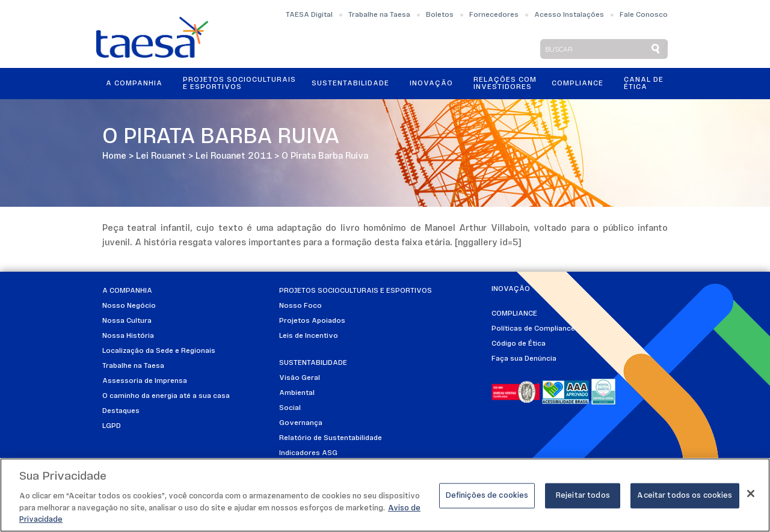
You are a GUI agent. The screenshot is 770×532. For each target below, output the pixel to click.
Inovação (431, 84)
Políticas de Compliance (533, 329)
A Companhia (134, 84)
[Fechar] (751, 494)
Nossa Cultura (127, 321)
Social (290, 408)
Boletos (440, 15)
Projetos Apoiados (312, 321)
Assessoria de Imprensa (145, 381)
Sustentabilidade (350, 84)
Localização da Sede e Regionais (159, 351)
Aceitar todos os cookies (685, 496)
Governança (301, 423)
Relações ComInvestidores (505, 84)
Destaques (121, 411)
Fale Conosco (644, 15)
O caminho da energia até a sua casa (166, 396)
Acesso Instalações (569, 15)
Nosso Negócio (129, 306)
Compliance (577, 84)
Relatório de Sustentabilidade (331, 438)
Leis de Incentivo (309, 336)
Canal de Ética (644, 84)
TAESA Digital (309, 15)
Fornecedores (494, 15)
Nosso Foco (300, 306)
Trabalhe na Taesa (379, 15)
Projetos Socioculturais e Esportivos (239, 84)
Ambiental (297, 393)
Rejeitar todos (583, 496)
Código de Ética (519, 344)
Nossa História (128, 336)
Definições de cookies (487, 496)
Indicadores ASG (308, 453)
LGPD (112, 426)
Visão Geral (300, 378)
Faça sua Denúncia (524, 359)
